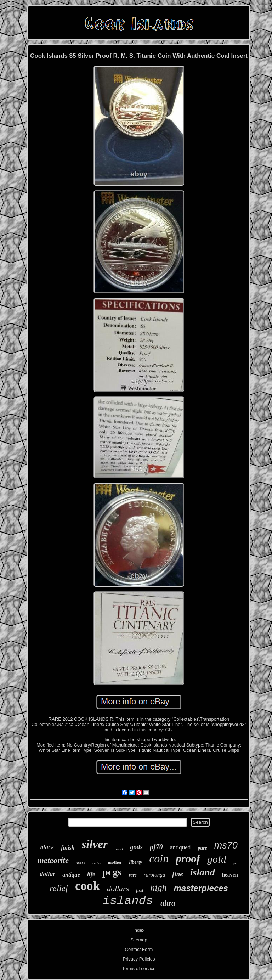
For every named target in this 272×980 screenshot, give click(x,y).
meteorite (53, 860)
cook (87, 886)
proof (188, 859)
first (140, 890)
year (237, 863)
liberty (136, 862)
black (47, 847)
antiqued (180, 847)
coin (159, 858)
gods (136, 847)
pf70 (156, 847)
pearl (119, 849)
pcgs (112, 872)
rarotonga (154, 875)
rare (132, 875)
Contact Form (139, 949)
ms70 (226, 845)
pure (202, 848)
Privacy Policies (139, 959)
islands (128, 901)
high (158, 888)
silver (95, 844)
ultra (168, 903)
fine (178, 874)
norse (81, 862)
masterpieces (201, 888)
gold (217, 859)
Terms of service (139, 968)
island (203, 872)
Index (139, 930)
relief (59, 888)
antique (71, 875)
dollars (118, 888)
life (91, 874)
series (97, 863)
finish (68, 848)
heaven (230, 875)
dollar (47, 874)
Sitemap (139, 940)
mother (115, 862)
